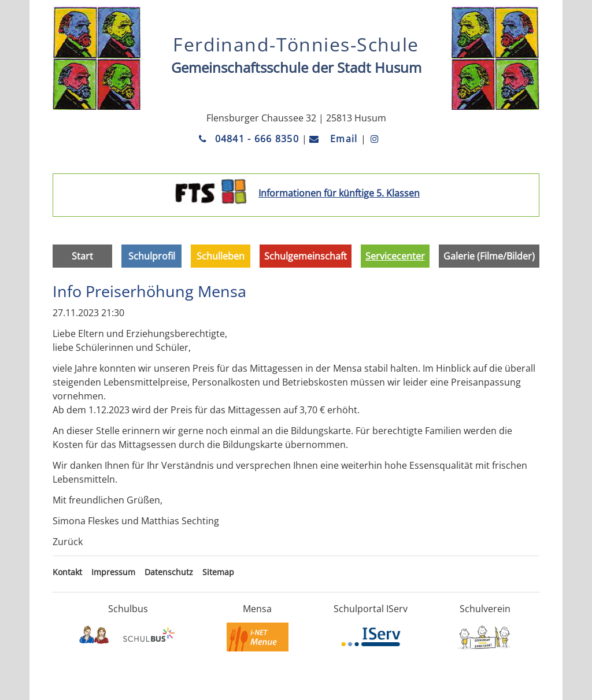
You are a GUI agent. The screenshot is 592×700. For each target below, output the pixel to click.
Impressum (113, 572)
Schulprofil (152, 256)
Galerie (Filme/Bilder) (489, 256)
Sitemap (218, 572)
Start (82, 256)
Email (335, 139)
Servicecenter (395, 256)
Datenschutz (169, 572)
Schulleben (221, 256)
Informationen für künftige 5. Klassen (339, 193)
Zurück (68, 542)
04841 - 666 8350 (250, 139)
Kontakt (67, 572)
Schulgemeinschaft (306, 256)
